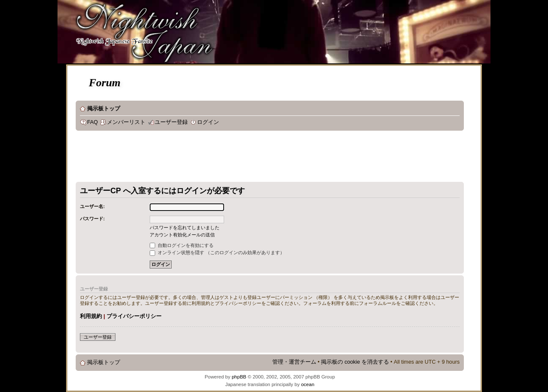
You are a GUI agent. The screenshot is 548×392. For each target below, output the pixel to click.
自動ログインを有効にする (182, 245)
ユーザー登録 (171, 122)
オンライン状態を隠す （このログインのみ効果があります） (217, 252)
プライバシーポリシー (134, 316)
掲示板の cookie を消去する (355, 362)
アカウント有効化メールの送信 (182, 235)
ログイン (208, 122)
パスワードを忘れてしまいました (185, 228)
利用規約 (91, 316)
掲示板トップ (104, 109)
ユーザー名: (92, 206)
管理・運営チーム (294, 362)
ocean (308, 384)
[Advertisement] (230, 158)
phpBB (239, 377)
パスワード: (92, 219)
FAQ (92, 122)
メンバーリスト (126, 122)
